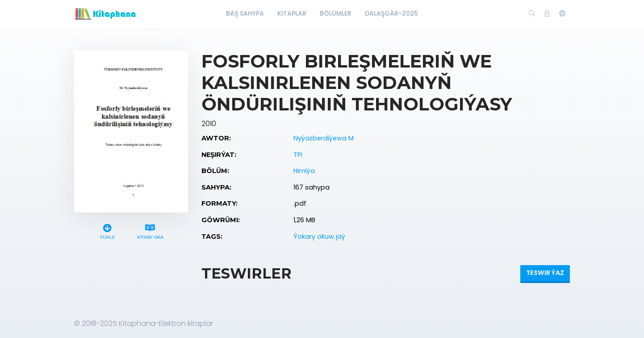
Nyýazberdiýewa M (324, 138)
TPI (298, 155)
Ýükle (107, 230)
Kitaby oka (150, 230)
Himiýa (304, 171)
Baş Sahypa (245, 13)
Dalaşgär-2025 (391, 13)
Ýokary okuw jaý (319, 237)
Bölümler (336, 13)
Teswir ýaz (545, 273)
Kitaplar (292, 13)
